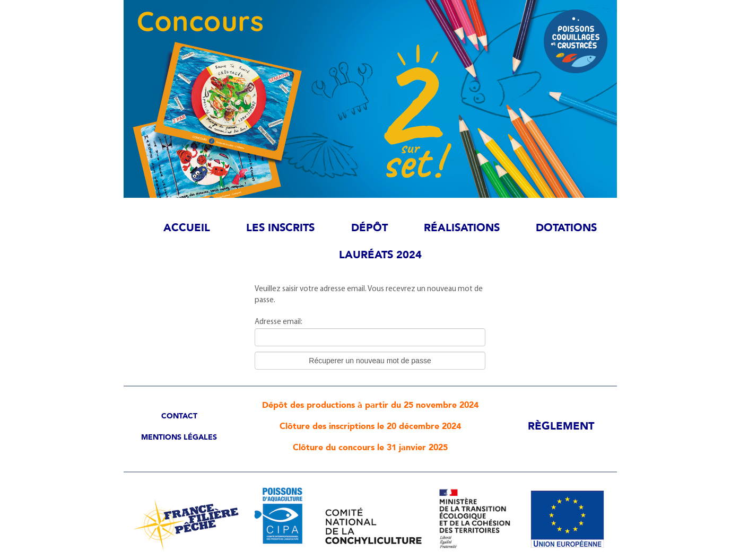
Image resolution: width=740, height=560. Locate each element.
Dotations (566, 228)
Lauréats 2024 (380, 255)
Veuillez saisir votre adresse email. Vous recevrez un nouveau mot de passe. (369, 294)
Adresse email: (278, 321)
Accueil (187, 228)
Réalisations (462, 228)
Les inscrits (280, 228)
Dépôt (369, 228)
